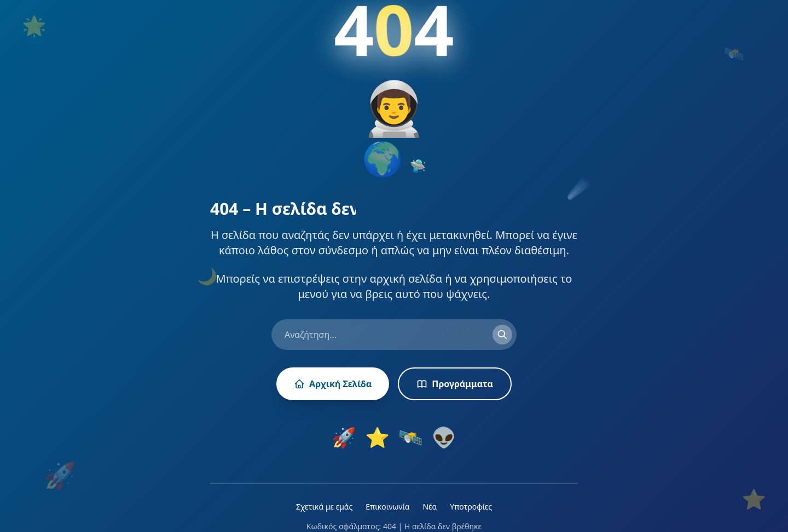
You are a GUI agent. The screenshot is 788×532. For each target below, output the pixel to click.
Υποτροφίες (471, 507)
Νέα (430, 507)
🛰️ (411, 437)
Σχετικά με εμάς (324, 507)
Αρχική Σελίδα (333, 384)
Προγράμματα (455, 384)
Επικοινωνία (387, 507)
